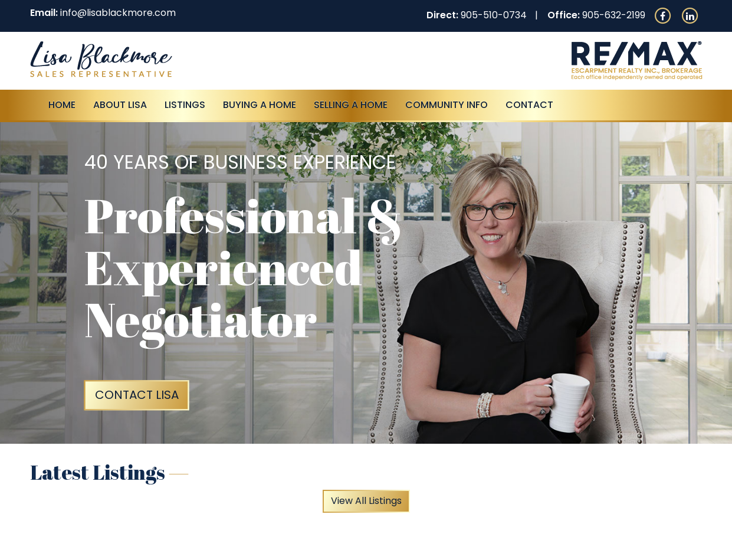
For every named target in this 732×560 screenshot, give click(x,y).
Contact (529, 105)
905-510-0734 (494, 15)
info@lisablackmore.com (118, 13)
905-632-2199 (614, 15)
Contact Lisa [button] (137, 395)
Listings (185, 105)
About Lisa (120, 105)
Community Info (447, 105)
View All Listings (366, 501)
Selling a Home (351, 105)
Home (62, 105)
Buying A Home (260, 105)
